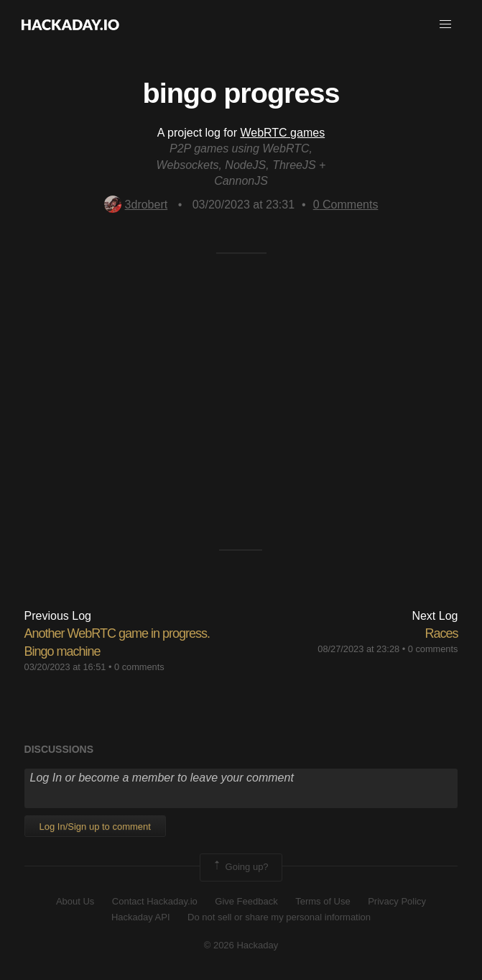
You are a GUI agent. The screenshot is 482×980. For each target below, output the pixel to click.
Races (441, 633)
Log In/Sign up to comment (95, 826)
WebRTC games (282, 133)
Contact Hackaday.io (155, 901)
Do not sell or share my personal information (279, 917)
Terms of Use (323, 901)
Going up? (240, 867)
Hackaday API (141, 917)
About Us (75, 901)
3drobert (136, 205)
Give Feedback (246, 901)
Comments (346, 205)
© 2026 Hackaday (241, 945)
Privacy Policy (397, 901)
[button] (445, 24)
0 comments (139, 667)
